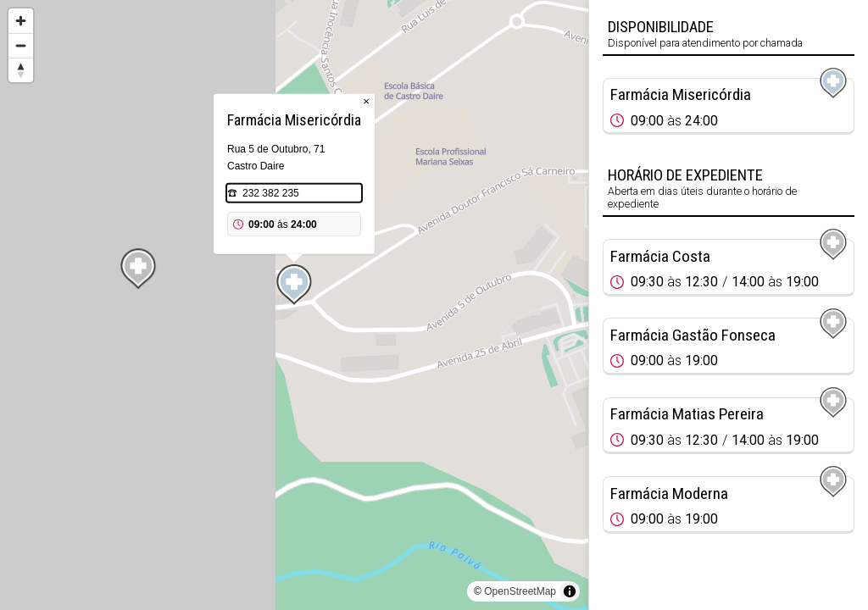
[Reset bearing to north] (21, 70)
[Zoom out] (21, 45)
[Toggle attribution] (570, 591)
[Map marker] (294, 285)
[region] (294, 305)
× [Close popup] (366, 101)
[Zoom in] (21, 21)
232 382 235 (271, 193)
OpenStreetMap (520, 591)
